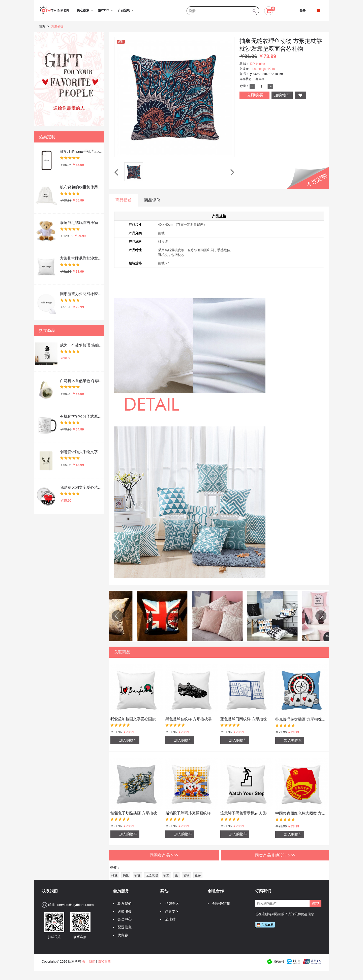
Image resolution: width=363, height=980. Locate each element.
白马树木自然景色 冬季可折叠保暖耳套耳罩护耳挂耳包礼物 (82, 381)
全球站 (169, 919)
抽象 (126, 875)
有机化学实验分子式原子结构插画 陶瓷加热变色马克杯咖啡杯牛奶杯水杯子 (82, 416)
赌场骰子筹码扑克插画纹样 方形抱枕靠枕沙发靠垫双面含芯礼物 (191, 813)
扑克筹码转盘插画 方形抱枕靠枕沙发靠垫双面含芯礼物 (301, 719)
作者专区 (171, 912)
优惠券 (122, 935)
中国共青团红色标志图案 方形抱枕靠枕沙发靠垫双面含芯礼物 (301, 813)
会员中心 (123, 919)
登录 (302, 11)
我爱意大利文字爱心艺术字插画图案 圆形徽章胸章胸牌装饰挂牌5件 (82, 487)
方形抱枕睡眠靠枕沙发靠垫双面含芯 (82, 258)
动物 (186, 875)
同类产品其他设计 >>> (275, 855)
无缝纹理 (152, 875)
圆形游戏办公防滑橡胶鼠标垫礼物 (82, 294)
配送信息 (123, 927)
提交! (315, 903)
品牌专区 (171, 904)
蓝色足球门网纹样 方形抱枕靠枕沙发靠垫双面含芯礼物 (246, 719)
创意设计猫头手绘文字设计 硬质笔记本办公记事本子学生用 (82, 452)
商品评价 (152, 200)
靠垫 (166, 875)
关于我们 (89, 961)
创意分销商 (220, 904)
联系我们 (123, 904)
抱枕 (114, 875)
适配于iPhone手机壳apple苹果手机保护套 (82, 151)
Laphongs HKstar (264, 69)
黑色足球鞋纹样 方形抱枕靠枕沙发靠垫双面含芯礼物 (191, 719)
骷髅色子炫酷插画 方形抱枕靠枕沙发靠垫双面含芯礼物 (137, 813)
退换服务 (123, 912)
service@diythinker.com (75, 905)
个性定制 (317, 180)
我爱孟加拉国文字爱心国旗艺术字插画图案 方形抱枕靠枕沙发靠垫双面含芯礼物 (137, 719)
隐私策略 (104, 961)
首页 (42, 26)
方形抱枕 (57, 26)
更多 (198, 875)
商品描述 (124, 200)
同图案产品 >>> (164, 855)
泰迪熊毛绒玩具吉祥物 (79, 223)
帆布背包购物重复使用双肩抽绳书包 (82, 187)
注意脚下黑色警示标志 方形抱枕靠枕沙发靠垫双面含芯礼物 (246, 813)
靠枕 (137, 875)
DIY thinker (258, 64)
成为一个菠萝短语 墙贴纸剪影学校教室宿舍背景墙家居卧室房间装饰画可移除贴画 (82, 345)
